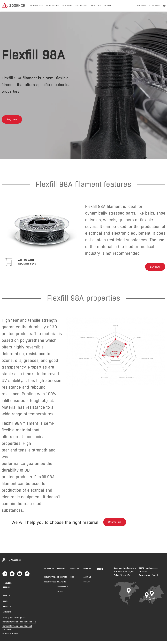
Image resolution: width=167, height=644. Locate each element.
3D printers (36, 6)
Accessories (62, 590)
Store (100, 572)
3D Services (52, 6)
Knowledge (82, 6)
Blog (72, 580)
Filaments (62, 585)
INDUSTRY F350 (50, 585)
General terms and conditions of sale (19, 625)
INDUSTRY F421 (50, 580)
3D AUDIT (61, 595)
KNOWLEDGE (75, 572)
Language (155, 6)
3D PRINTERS (49, 572)
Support (142, 6)
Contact (108, 6)
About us (96, 6)
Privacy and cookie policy (14, 620)
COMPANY (87, 572)
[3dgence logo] (15, 6)
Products (67, 6)
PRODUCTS (61, 572)
